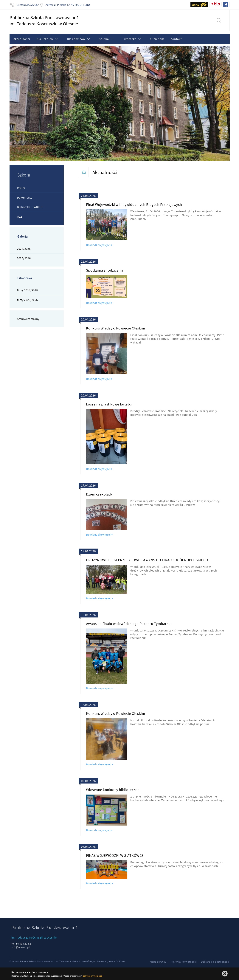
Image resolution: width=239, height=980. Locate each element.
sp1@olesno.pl (21, 947)
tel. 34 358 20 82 (21, 943)
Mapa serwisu (158, 962)
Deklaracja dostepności (215, 962)
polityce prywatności (93, 976)
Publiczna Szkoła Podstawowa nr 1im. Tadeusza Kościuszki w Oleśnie (44, 21)
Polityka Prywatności (184, 962)
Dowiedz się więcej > (100, 245)
